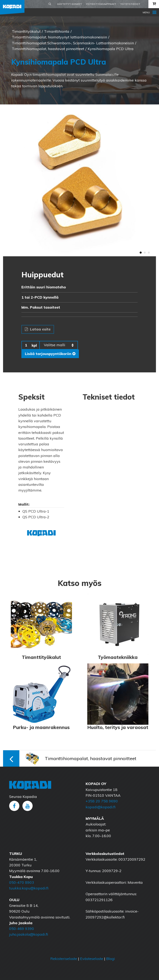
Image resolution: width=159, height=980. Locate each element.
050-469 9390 (22, 929)
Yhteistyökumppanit (101, 4)
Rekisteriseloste (64, 959)
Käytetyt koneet (70, 4)
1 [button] (141, 253)
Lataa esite (38, 329)
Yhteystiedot (130, 4)
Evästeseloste (92, 959)
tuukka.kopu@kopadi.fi (29, 888)
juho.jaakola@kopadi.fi (29, 934)
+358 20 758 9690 (102, 801)
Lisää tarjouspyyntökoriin (50, 354)
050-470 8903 (22, 882)
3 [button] (149, 253)
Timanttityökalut (26, 31)
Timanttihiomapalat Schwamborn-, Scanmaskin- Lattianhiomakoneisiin (73, 43)
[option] (79, 180)
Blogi (111, 959)
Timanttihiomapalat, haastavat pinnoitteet (48, 49)
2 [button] (145, 253)
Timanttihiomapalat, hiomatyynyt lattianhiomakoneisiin (59, 37)
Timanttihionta (57, 31)
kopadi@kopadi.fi (100, 807)
